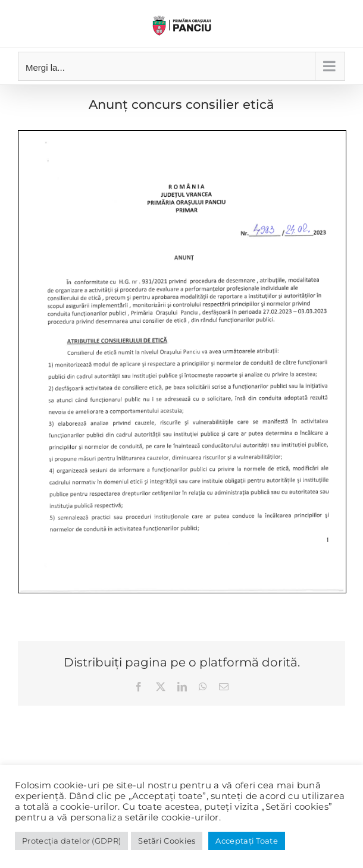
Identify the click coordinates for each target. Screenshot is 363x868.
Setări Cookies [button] (167, 841)
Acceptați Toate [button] (247, 841)
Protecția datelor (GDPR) (71, 841)
